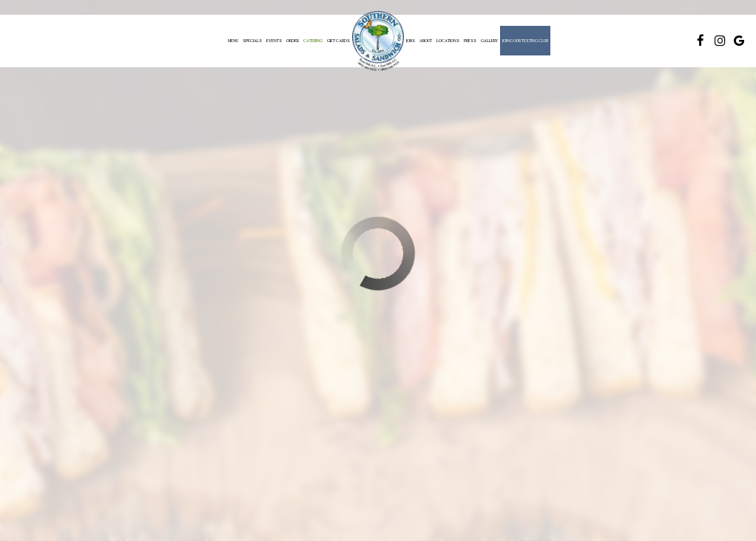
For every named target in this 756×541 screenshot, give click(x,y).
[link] (378, 41)
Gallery (489, 41)
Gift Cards (338, 41)
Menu (233, 41)
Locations (448, 41)
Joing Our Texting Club (525, 41)
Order (293, 41)
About (426, 41)
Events (274, 41)
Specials (252, 41)
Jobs (411, 41)
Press (470, 41)
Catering (313, 41)
